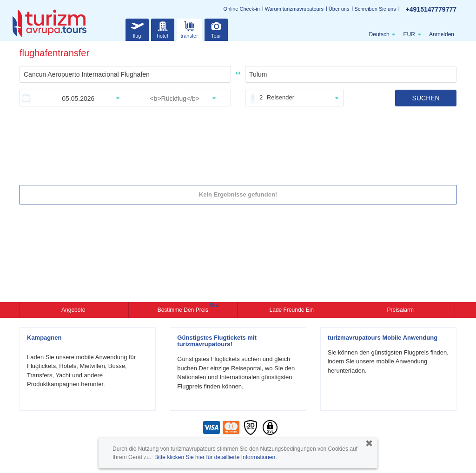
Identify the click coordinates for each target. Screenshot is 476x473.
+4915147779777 (431, 9)
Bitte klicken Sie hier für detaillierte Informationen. (215, 457)
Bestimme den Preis (184, 309)
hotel (163, 29)
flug (137, 29)
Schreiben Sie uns (375, 9)
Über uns (339, 9)
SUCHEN (426, 98)
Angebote (74, 310)
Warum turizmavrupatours (294, 9)
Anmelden (442, 34)
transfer (189, 29)
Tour (216, 29)
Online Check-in (242, 9)
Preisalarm (400, 310)
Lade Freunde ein (292, 310)
